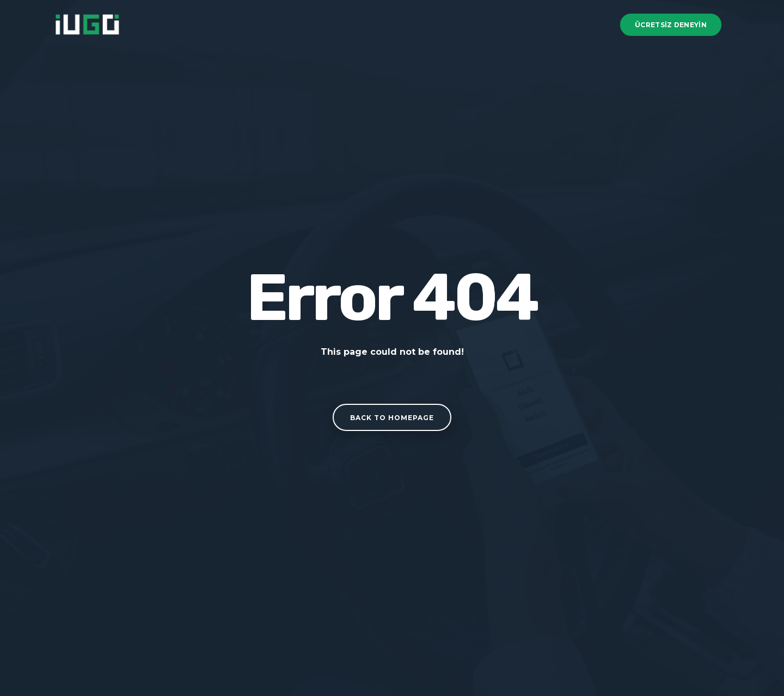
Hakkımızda (438, 25)
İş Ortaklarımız (372, 25)
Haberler (538, 25)
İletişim (584, 25)
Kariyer (491, 25)
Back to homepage (392, 418)
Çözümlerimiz (302, 25)
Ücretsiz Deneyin (671, 25)
